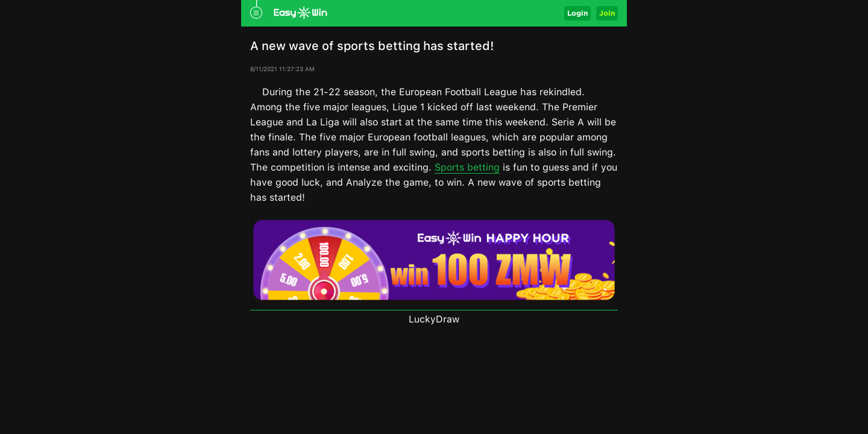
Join (607, 13)
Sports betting (467, 167)
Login (577, 13)
